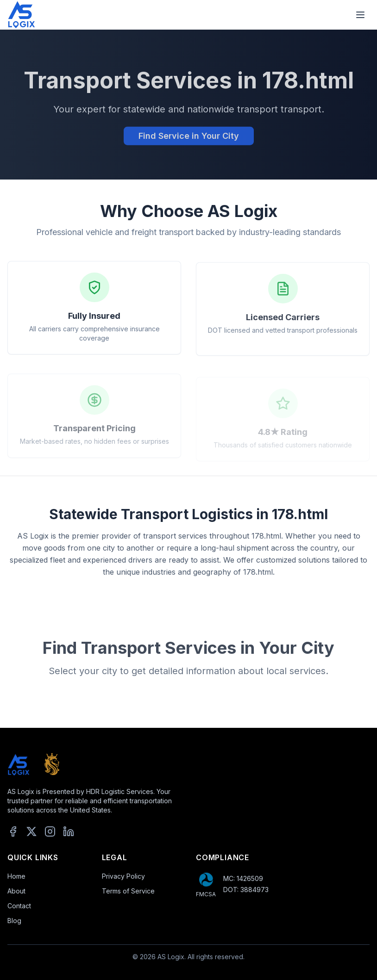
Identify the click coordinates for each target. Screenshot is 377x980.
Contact (19, 906)
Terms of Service (128, 891)
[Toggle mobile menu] (360, 15)
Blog (14, 921)
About (16, 891)
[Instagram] (50, 831)
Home (16, 876)
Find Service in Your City (189, 138)
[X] (31, 831)
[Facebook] (13, 831)
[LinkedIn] (69, 831)
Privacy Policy (123, 876)
